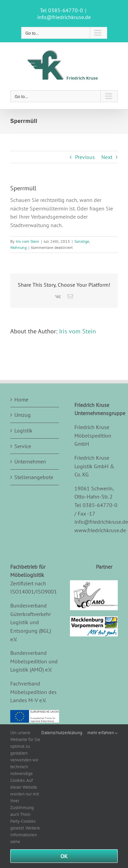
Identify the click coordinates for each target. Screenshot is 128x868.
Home (21, 399)
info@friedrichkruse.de (64, 17)
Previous (85, 157)
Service (23, 446)
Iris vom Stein (27, 241)
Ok (64, 856)
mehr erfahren (103, 733)
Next (107, 157)
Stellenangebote (34, 477)
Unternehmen (30, 461)
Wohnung (18, 247)
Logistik (23, 430)
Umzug (23, 415)
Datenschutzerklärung (62, 733)
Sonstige (82, 241)
